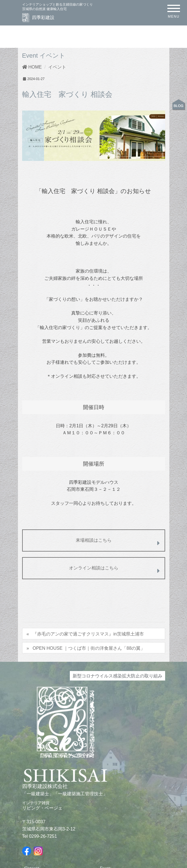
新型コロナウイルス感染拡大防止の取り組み (117, 676)
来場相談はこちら (118, 542)
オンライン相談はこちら (114, 570)
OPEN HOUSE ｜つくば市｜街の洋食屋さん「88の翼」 (89, 648)
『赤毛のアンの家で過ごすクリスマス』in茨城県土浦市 (88, 634)
